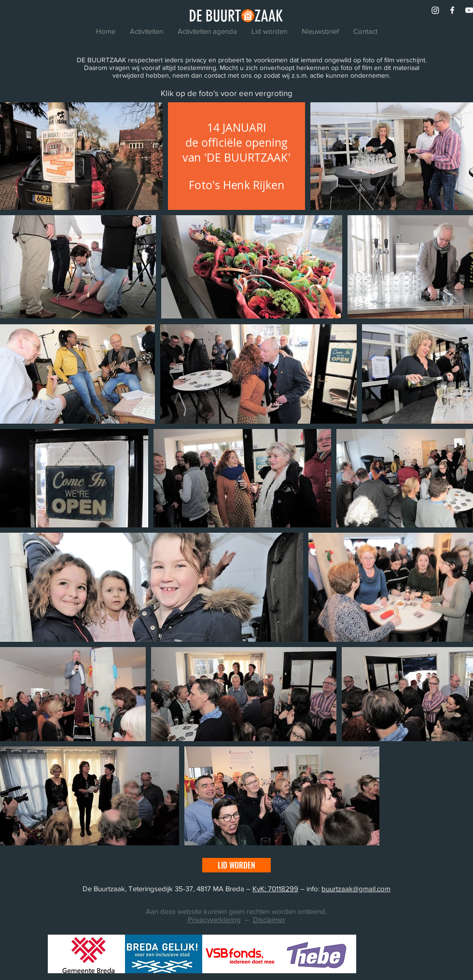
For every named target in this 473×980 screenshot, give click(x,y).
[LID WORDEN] (236, 865)
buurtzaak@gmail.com (356, 889)
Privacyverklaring (214, 919)
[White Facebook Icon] (452, 10)
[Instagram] (435, 10)
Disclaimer (269, 919)
